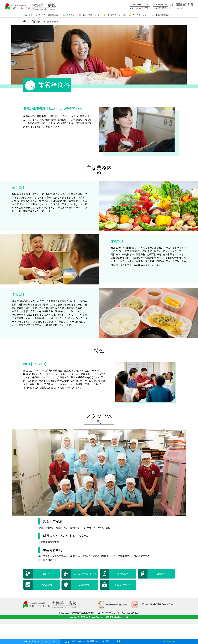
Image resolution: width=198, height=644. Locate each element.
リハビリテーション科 (117, 15)
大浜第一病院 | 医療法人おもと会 (31, 7)
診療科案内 (53, 15)
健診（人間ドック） (91, 15)
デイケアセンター (141, 15)
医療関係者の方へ (164, 15)
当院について (34, 15)
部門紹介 (70, 15)
